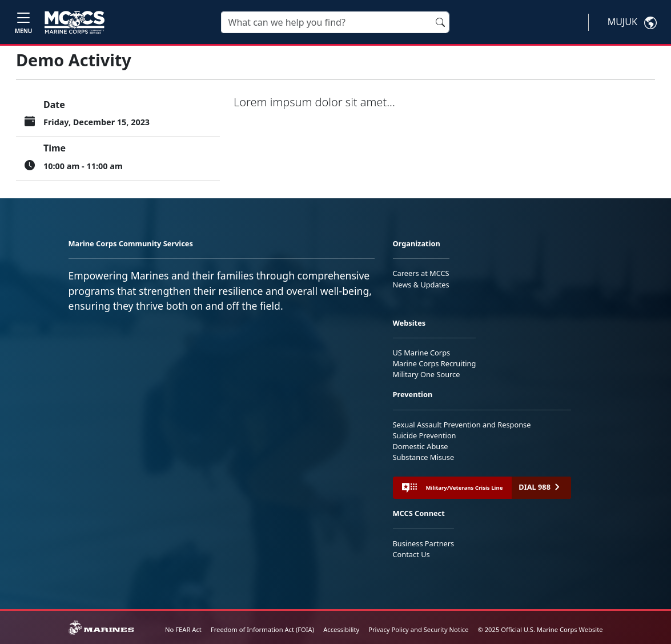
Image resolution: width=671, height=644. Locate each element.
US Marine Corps (422, 353)
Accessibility (341, 629)
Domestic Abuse (421, 446)
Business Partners (424, 543)
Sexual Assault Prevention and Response (462, 425)
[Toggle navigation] (23, 22)
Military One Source (427, 374)
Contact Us (411, 554)
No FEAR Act (183, 629)
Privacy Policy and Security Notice (418, 629)
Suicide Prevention (425, 435)
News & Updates (421, 285)
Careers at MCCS (421, 273)
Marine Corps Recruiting (435, 363)
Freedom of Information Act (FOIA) (262, 629)
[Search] (335, 22)
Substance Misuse (424, 457)
